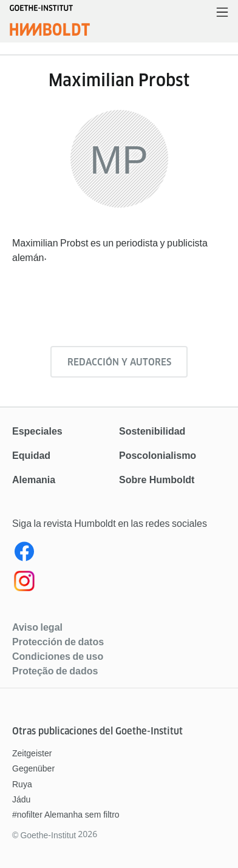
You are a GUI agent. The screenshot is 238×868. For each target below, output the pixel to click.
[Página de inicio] (50, 27)
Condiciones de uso (58, 656)
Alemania (34, 480)
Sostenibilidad (152, 431)
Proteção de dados (55, 671)
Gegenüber (33, 768)
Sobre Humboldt (157, 480)
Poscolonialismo (158, 456)
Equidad (31, 456)
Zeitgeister (32, 753)
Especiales (37, 431)
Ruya (22, 784)
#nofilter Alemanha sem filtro (66, 815)
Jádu (21, 799)
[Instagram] (119, 583)
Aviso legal (37, 627)
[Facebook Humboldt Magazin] (119, 554)
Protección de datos (58, 642)
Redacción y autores (119, 362)
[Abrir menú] (222, 13)
